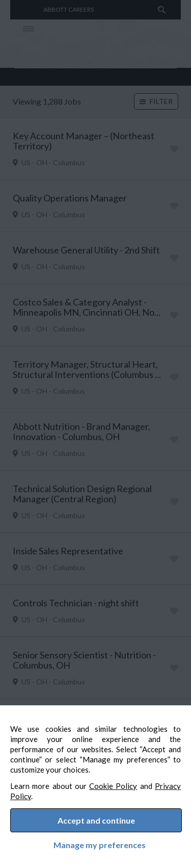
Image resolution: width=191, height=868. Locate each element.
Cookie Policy (130, 780)
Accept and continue (96, 817)
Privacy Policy (45, 790)
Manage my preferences (95, 843)
